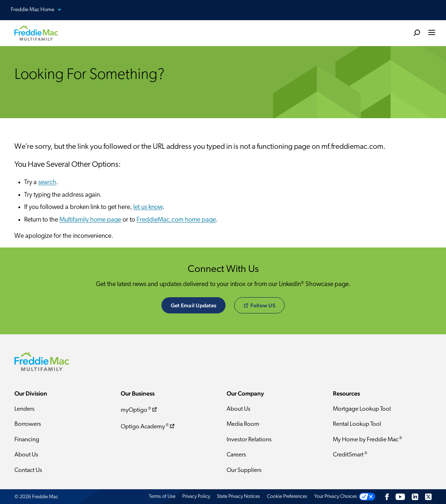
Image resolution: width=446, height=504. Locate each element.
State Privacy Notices (238, 497)
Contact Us (28, 470)
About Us (26, 455)
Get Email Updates (193, 305)
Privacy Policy (196, 497)
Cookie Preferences (287, 497)
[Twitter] (428, 497)
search (47, 182)
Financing (27, 440)
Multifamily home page (90, 220)
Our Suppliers (244, 470)
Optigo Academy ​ (148, 427)
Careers (236, 455)
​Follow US (260, 305)
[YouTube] (400, 497)
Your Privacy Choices (336, 497)
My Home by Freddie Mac (367, 440)
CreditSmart (350, 455)
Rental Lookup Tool (357, 424)
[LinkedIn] (415, 497)
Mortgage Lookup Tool (362, 409)
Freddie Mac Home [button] (40, 10)
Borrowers (28, 424)
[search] (417, 32)
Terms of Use (162, 497)
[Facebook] (387, 497)
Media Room (243, 424)
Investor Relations (249, 440)
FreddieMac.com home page (176, 220)
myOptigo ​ (139, 410)
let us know (148, 207)
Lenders (24, 409)
